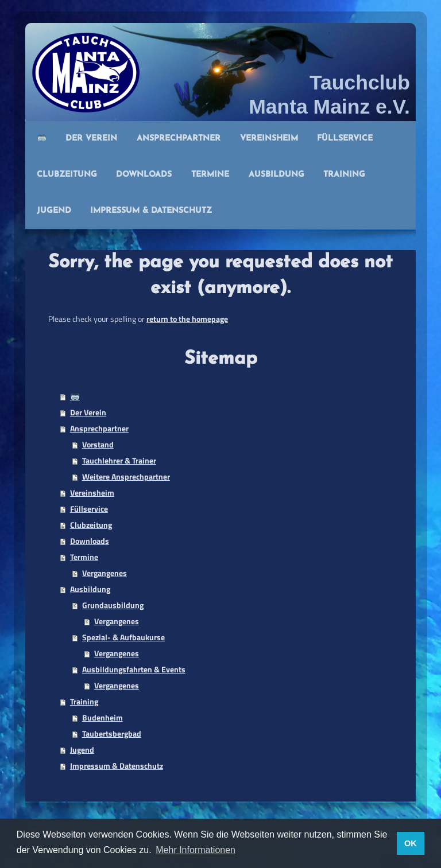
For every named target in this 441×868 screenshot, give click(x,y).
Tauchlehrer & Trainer (119, 460)
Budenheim (102, 717)
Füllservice (89, 509)
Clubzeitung (91, 525)
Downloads (90, 541)
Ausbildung (90, 589)
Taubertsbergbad (112, 733)
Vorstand (98, 444)
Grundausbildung (113, 605)
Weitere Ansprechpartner (126, 476)
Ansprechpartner (99, 428)
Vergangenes (105, 573)
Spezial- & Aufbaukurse (123, 637)
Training (84, 701)
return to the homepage (187, 319)
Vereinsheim (92, 493)
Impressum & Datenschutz (117, 766)
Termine (84, 557)
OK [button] (411, 843)
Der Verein (88, 412)
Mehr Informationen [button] (196, 850)
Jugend (82, 750)
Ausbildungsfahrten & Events (134, 669)
